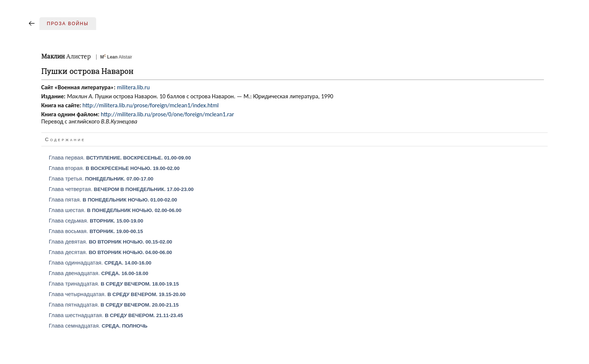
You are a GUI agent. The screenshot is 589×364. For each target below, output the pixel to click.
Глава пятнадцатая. (114, 305)
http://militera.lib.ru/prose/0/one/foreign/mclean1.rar (167, 114)
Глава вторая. (114, 168)
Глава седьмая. (96, 221)
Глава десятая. (110, 252)
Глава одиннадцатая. (100, 263)
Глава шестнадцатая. (116, 315)
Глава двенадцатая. (99, 273)
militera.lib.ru (133, 87)
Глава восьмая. (96, 231)
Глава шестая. (115, 210)
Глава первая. (120, 158)
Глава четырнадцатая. (117, 294)
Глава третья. (101, 179)
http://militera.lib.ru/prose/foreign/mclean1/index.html (150, 105)
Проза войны (68, 24)
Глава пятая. (113, 200)
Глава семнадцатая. (98, 326)
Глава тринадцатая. (114, 284)
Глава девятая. (111, 242)
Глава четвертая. (121, 189)
